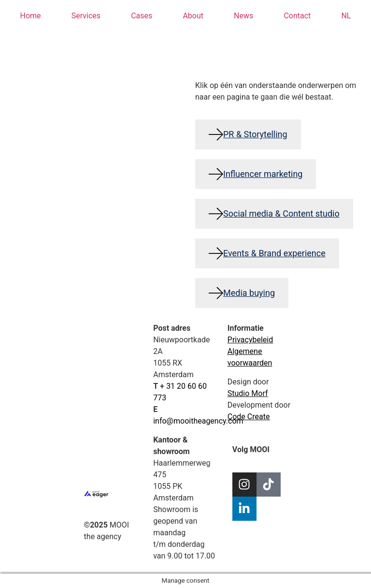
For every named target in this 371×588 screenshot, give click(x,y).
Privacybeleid (250, 340)
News (243, 16)
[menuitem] (346, 16)
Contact (297, 16)
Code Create (249, 417)
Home (31, 16)
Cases (142, 16)
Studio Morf (248, 393)
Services (86, 16)
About (193, 16)
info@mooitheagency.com (198, 421)
